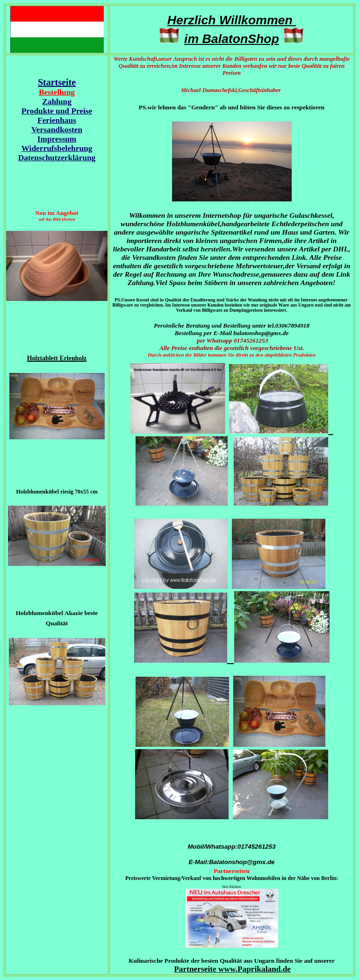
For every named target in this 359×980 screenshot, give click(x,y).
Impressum (57, 139)
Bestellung (57, 92)
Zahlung (57, 102)
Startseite (57, 82)
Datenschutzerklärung (57, 158)
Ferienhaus (57, 120)
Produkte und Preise (57, 111)
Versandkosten (57, 130)
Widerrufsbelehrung (57, 148)
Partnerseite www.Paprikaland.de (232, 969)
